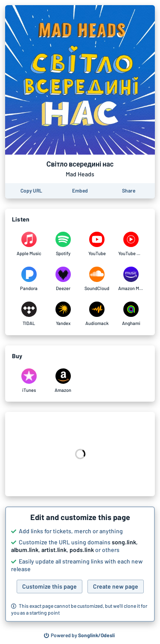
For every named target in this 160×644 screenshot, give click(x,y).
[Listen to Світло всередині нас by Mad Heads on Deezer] (63, 279)
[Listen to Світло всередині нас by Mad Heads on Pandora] (29, 279)
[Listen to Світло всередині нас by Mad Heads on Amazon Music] (131, 279)
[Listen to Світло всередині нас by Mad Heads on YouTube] (97, 244)
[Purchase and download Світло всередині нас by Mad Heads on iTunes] (29, 381)
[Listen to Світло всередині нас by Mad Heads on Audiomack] (97, 314)
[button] (80, 564)
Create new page (116, 586)
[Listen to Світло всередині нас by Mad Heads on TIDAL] (29, 314)
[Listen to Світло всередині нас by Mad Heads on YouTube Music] (131, 244)
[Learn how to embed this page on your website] (80, 191)
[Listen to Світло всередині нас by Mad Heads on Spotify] (63, 244)
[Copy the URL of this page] (31, 191)
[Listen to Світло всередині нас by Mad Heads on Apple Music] (29, 244)
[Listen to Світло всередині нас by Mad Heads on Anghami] (131, 314)
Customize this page (49, 586)
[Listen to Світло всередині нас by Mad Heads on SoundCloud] (97, 279)
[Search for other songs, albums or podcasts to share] (79, 635)
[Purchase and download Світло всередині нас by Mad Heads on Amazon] (63, 381)
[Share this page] (129, 191)
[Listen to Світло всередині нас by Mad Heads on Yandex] (63, 314)
